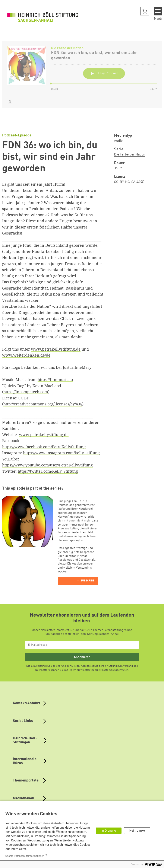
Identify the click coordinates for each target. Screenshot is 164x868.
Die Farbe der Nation (130, 155)
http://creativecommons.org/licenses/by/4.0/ (43, 404)
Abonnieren (82, 657)
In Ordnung (109, 831)
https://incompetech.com (26, 392)
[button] (145, 11)
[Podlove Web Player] (78, 581)
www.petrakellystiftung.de (56, 349)
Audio (118, 141)
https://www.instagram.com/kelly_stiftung (61, 453)
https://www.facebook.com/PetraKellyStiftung (44, 447)
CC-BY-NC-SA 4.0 (127, 182)
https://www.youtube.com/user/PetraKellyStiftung (47, 465)
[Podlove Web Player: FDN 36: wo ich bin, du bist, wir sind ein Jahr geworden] (82, 81)
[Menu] (158, 11)
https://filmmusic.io (55, 379)
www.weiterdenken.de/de (26, 355)
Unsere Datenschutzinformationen (25, 856)
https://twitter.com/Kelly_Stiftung (48, 471)
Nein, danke (137, 831)
